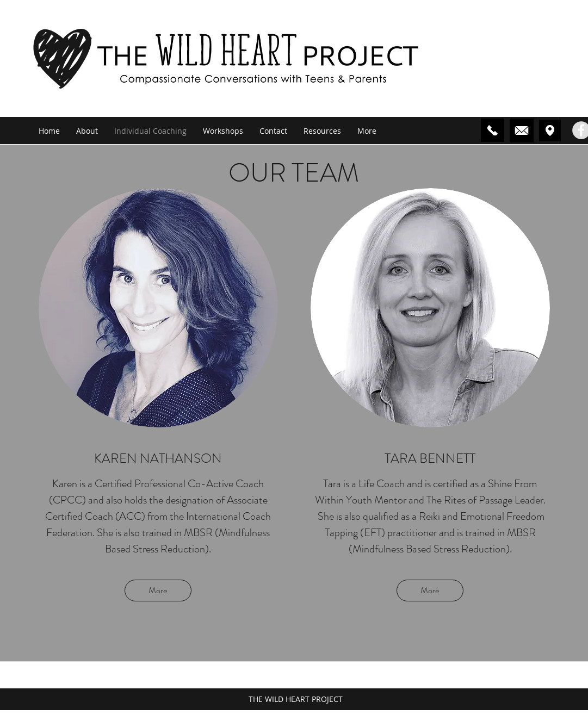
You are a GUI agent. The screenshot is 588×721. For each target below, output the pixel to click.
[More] (158, 591)
